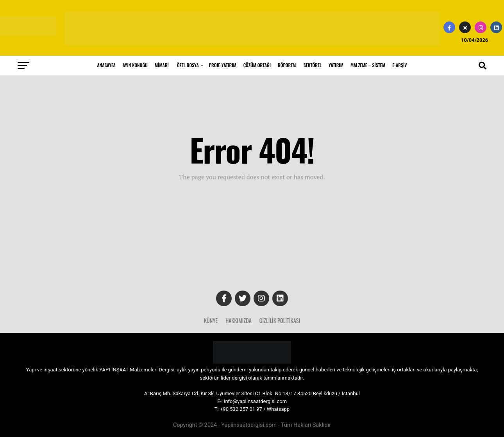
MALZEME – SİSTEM (368, 65)
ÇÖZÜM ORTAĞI (257, 65)
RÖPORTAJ (287, 65)
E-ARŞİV (399, 65)
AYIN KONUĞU (135, 65)
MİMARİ (162, 65)
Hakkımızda (239, 320)
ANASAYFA (106, 65)
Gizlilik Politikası (280, 320)
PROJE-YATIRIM (223, 65)
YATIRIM (336, 65)
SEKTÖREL (313, 65)
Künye (211, 320)
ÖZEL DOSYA (188, 65)
